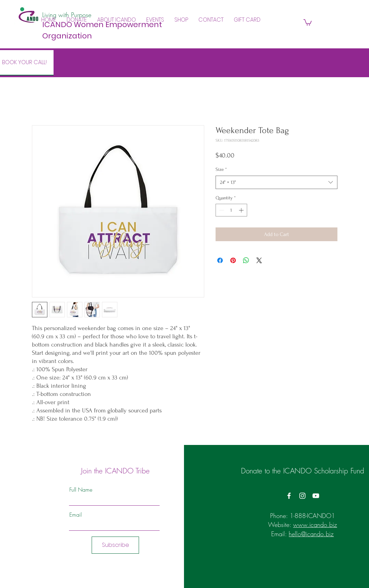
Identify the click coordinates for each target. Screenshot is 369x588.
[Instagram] (302, 496)
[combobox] (276, 182)
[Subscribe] (115, 545)
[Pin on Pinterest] (233, 260)
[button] (117, 20)
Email (76, 515)
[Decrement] (221, 210)
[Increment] (242, 210)
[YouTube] (316, 496)
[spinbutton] (231, 210)
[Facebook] (289, 496)
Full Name (81, 490)
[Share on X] (259, 260)
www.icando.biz (315, 525)
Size (221, 169)
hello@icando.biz (311, 534)
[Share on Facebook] (220, 260)
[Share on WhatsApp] (246, 260)
